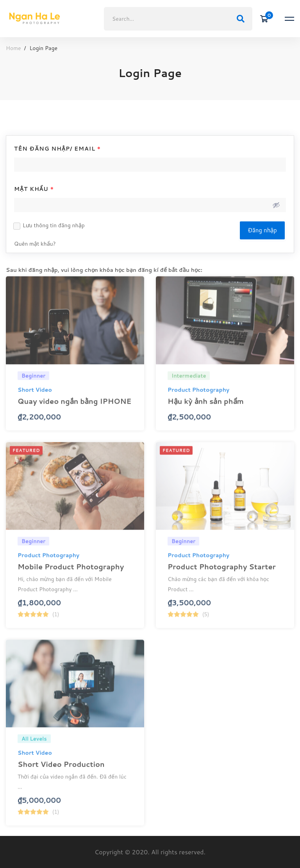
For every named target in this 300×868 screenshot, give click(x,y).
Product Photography (198, 399)
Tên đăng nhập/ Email (57, 149)
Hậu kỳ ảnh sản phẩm (206, 410)
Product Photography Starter (222, 575)
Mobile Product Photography (71, 575)
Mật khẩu (34, 189)
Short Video (35, 399)
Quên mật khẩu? (35, 244)
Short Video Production (61, 773)
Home (13, 48)
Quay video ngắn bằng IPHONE (74, 410)
